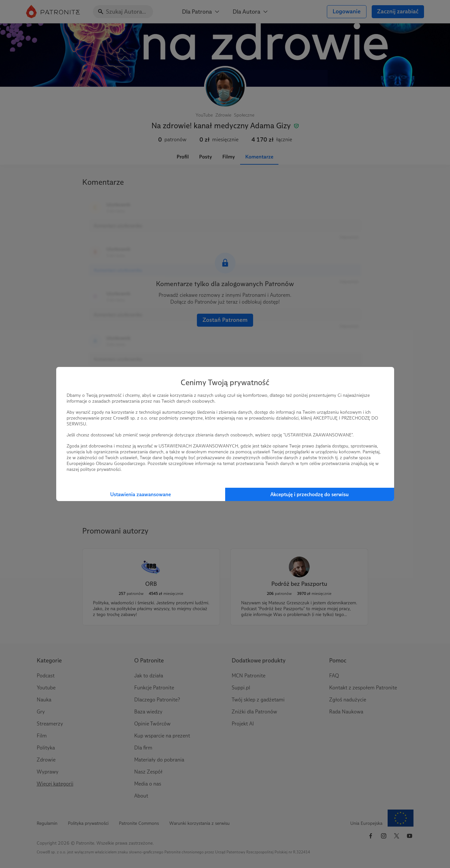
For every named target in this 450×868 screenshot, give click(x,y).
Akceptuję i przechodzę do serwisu (309, 494)
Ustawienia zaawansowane (141, 494)
